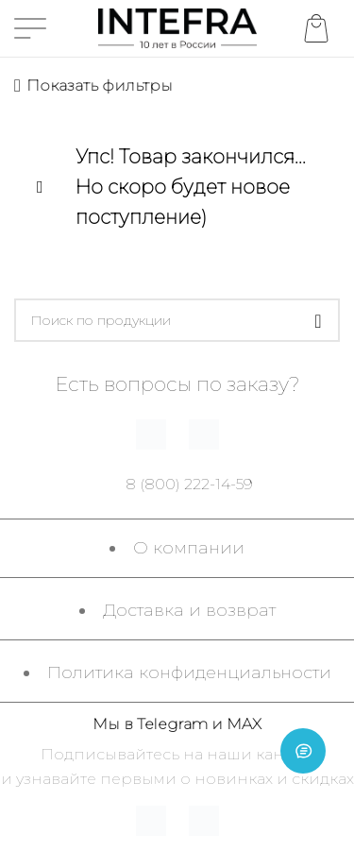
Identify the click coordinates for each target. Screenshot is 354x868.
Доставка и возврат (189, 610)
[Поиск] (177, 320)
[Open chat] (303, 751)
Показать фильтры (100, 85)
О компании (189, 548)
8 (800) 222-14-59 (189, 484)
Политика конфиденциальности (189, 672)
